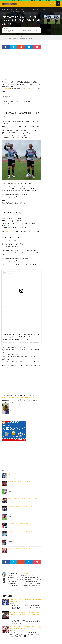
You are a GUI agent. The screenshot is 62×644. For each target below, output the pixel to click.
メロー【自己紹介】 (27, 9)
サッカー (13, 31)
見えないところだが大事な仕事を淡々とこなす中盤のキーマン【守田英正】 (20, 517)
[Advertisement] (21, 68)
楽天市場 (12, 412)
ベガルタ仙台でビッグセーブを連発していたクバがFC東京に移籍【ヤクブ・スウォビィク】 (23, 542)
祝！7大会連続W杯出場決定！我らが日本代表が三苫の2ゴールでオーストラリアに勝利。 (23, 501)
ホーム (3, 9)
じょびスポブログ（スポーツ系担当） (45, 9)
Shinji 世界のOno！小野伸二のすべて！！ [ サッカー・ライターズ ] (25, 407)
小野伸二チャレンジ (31, 32)
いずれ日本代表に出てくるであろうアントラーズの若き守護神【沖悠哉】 (20, 534)
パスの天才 (11, 32)
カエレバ (16, 410)
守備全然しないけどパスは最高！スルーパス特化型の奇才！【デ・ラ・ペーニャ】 (21, 509)
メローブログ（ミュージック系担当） (12, 12)
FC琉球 (8, 91)
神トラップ (10, 34)
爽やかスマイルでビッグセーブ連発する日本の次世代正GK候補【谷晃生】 (20, 492)
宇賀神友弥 (19, 32)
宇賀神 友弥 (15, 345)
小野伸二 (24, 32)
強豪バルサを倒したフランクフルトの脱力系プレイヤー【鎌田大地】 (19, 484)
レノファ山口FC (10, 234)
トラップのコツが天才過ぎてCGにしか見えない (17, 104)
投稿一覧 (25, 576)
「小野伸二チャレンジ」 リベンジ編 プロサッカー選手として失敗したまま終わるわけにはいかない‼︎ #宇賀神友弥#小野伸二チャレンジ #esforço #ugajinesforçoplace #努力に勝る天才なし (21, 339)
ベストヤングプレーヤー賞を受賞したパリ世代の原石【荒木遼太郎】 (19, 551)
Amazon (17, 412)
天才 (15, 32)
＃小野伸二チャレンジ (10, 106)
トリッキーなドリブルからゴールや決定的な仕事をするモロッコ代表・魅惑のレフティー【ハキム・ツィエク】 (25, 617)
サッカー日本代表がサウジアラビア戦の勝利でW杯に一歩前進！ (19, 526)
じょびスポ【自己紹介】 (14, 9)
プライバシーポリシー (30, 12)
